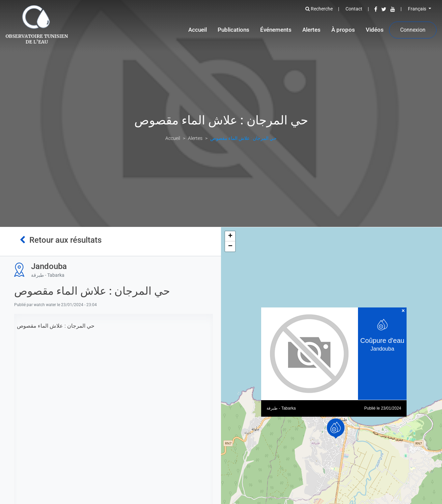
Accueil (198, 30)
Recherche (319, 9)
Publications (233, 30)
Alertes (311, 30)
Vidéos (375, 30)
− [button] (230, 246)
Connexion (413, 30)
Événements (276, 30)
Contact (354, 9)
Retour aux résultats (61, 240)
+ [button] (230, 236)
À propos (343, 30)
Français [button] (418, 9)
